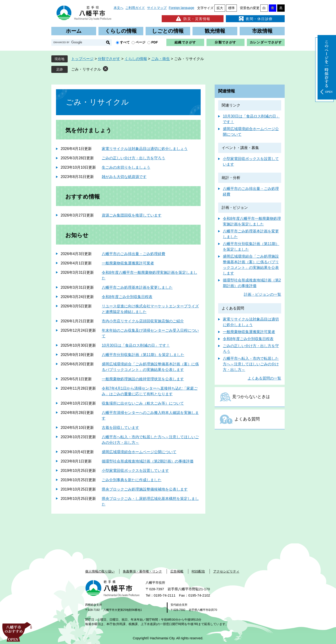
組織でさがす (185, 42)
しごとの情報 (168, 31)
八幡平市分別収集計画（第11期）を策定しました (143, 355)
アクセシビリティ (226, 571)
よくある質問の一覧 (264, 378)
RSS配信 (198, 571)
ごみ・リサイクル (86, 69)
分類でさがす (225, 42)
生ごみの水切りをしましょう (126, 167)
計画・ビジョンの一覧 (262, 294)
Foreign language (181, 8)
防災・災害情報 (193, 19)
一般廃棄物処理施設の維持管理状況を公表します (143, 379)
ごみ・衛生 (161, 59)
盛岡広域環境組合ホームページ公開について (139, 452)
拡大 (220, 8)
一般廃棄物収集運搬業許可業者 (128, 263)
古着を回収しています (120, 428)
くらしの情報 (121, 31)
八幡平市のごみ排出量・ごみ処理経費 (133, 254)
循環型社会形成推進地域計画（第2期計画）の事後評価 (148, 461)
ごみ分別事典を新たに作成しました (132, 480)
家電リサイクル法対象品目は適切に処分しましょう (145, 149)
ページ (140, 42)
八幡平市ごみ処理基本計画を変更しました (137, 287)
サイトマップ (157, 8)
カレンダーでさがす (266, 42)
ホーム (74, 31)
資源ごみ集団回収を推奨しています (132, 215)
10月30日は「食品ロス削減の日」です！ (136, 345)
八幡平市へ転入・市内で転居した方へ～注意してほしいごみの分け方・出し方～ (251, 364)
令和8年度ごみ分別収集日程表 (127, 297)
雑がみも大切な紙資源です (124, 177)
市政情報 (262, 31)
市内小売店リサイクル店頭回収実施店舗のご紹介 (143, 321)
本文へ (119, 8)
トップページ (82, 59)
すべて (125, 42)
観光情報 (215, 31)
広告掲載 (177, 571)
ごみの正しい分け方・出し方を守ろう (133, 158)
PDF (155, 42)
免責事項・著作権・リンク (142, 571)
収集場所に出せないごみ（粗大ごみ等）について (143, 403)
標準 (231, 8)
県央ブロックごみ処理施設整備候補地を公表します (145, 489)
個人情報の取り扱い (100, 571)
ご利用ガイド (135, 8)
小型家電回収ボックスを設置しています (135, 471)
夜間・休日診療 (255, 19)
